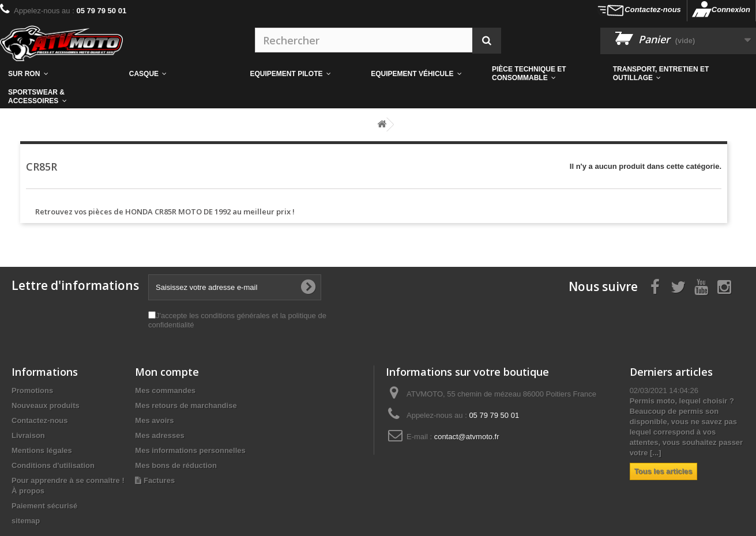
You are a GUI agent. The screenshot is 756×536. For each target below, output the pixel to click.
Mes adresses (159, 435)
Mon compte (167, 372)
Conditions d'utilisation (53, 465)
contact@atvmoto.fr (467, 437)
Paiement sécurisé (44, 506)
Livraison (28, 435)
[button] (544, 74)
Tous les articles (663, 471)
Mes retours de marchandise (186, 405)
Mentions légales (42, 450)
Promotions (32, 390)
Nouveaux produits (46, 405)
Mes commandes (165, 390)
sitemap (26, 521)
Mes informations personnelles (190, 450)
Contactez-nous (653, 10)
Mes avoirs (154, 420)
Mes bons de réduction (176, 465)
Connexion (731, 10)
